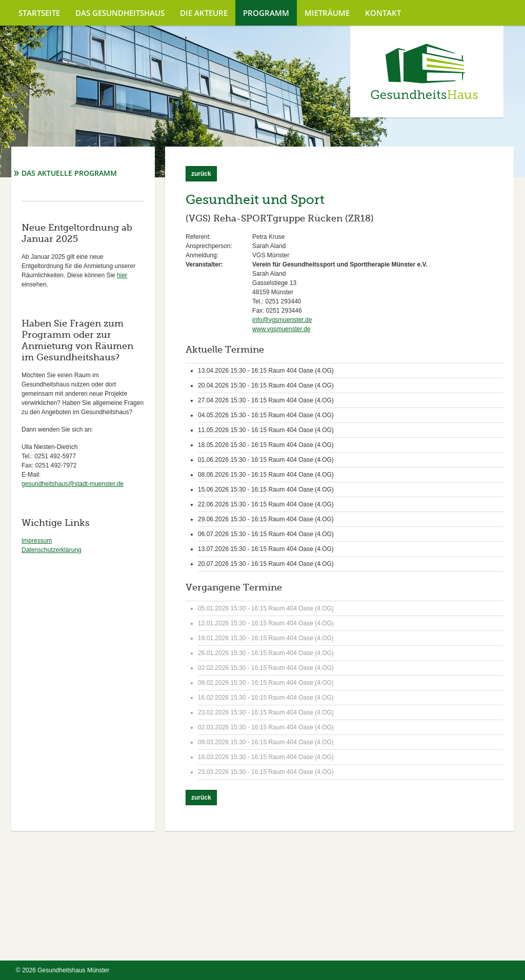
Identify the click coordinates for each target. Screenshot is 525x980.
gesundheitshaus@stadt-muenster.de (73, 484)
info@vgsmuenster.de (282, 320)
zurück (201, 174)
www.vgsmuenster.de (281, 329)
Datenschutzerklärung (52, 550)
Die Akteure (204, 13)
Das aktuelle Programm (69, 173)
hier (122, 275)
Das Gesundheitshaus (120, 13)
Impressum (37, 541)
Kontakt (383, 13)
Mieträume (327, 13)
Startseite (39, 13)
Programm (266, 13)
